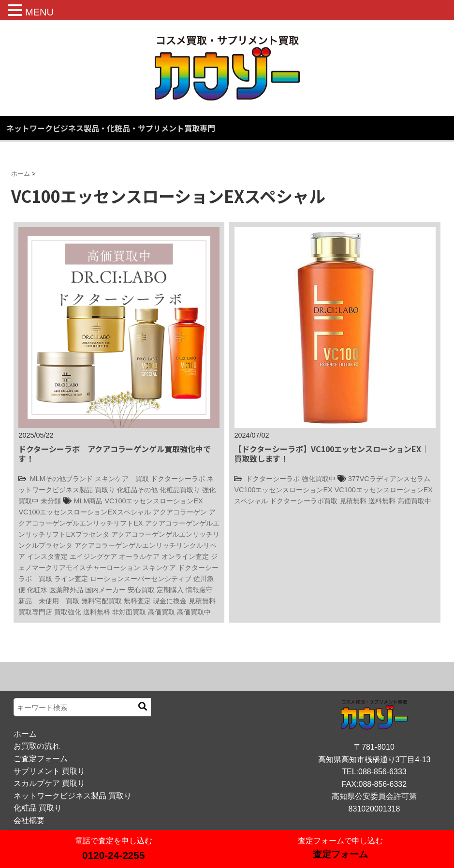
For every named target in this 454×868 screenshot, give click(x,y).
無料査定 (137, 601)
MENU (39, 12)
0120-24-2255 (114, 855)
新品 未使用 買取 (49, 601)
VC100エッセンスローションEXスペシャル (84, 512)
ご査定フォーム (41, 759)
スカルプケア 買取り (49, 783)
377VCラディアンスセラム (389, 479)
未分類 (51, 501)
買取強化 (68, 612)
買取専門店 (35, 612)
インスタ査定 (47, 556)
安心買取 (141, 590)
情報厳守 (199, 590)
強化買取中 (319, 479)
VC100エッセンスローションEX (154, 501)
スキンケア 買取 (122, 479)
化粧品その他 (137, 490)
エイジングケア (93, 556)
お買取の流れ (37, 746)
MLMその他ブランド (61, 479)
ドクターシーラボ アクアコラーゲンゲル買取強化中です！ (115, 453)
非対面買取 (129, 612)
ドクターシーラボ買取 (304, 501)
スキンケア (159, 568)
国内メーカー (105, 590)
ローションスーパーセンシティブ (141, 579)
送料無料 (97, 612)
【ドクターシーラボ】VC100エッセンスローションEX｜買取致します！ (331, 453)
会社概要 (29, 820)
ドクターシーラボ (178, 479)
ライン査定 (71, 579)
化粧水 (37, 590)
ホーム (25, 734)
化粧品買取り (180, 490)
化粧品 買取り (38, 808)
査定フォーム (340, 854)
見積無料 (202, 601)
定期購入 (170, 590)
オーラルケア (139, 556)
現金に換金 (170, 601)
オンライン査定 (185, 556)
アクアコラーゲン (180, 512)
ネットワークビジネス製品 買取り (73, 796)
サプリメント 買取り (49, 771)
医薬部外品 (66, 590)
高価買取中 (194, 612)
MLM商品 (88, 501)
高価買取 (161, 612)
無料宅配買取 (102, 601)
